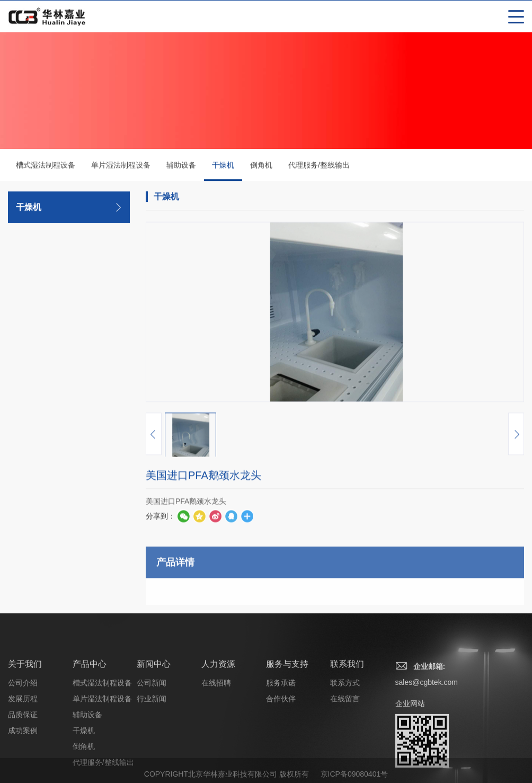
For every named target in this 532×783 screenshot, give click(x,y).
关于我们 (25, 702)
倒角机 (261, 166)
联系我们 (347, 702)
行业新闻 (152, 736)
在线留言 (345, 736)
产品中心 (90, 702)
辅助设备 (181, 166)
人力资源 (218, 702)
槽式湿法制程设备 (46, 166)
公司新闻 (152, 720)
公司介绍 (23, 720)
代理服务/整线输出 (319, 166)
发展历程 (23, 736)
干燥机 (223, 172)
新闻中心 (154, 702)
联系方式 (345, 720)
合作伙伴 (281, 736)
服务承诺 (281, 720)
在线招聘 (216, 720)
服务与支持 (287, 702)
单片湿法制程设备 (121, 166)
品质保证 (23, 752)
